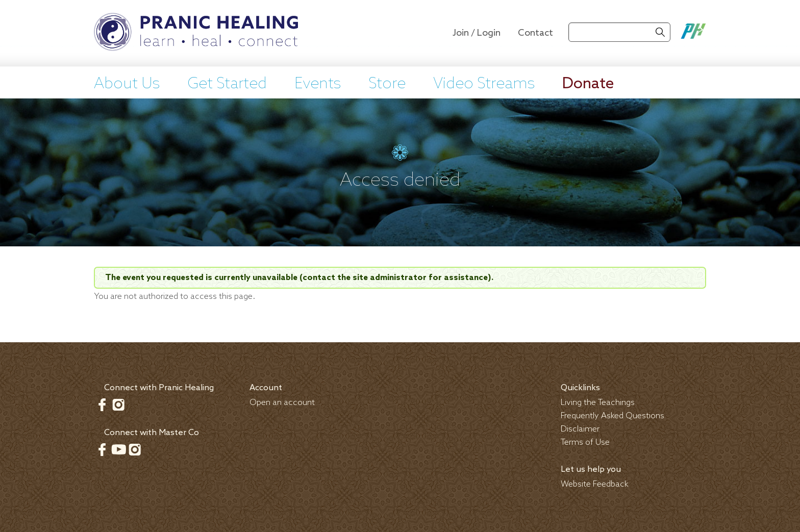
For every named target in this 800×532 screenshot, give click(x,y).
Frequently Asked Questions (612, 416)
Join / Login (477, 33)
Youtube (118, 449)
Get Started (227, 84)
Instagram (118, 404)
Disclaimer (580, 429)
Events (318, 84)
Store (387, 84)
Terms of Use (585, 442)
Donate (588, 84)
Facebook (102, 404)
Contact (535, 33)
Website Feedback (595, 484)
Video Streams (484, 84)
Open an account (282, 403)
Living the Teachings (598, 403)
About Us (127, 84)
